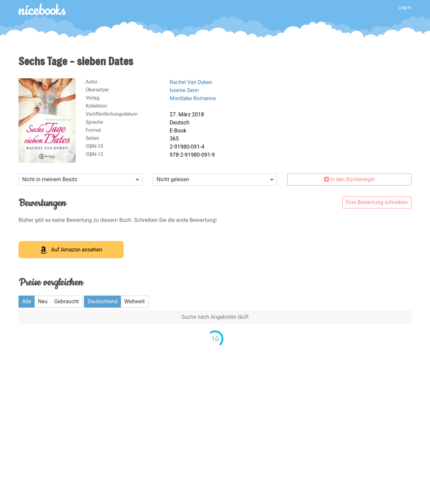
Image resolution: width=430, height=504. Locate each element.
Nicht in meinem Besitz (50, 179)
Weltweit (135, 301)
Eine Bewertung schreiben (377, 202)
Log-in (405, 8)
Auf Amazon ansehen (71, 250)
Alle (27, 301)
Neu (43, 301)
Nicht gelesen (173, 179)
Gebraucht (66, 301)
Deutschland (103, 301)
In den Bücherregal (350, 179)
